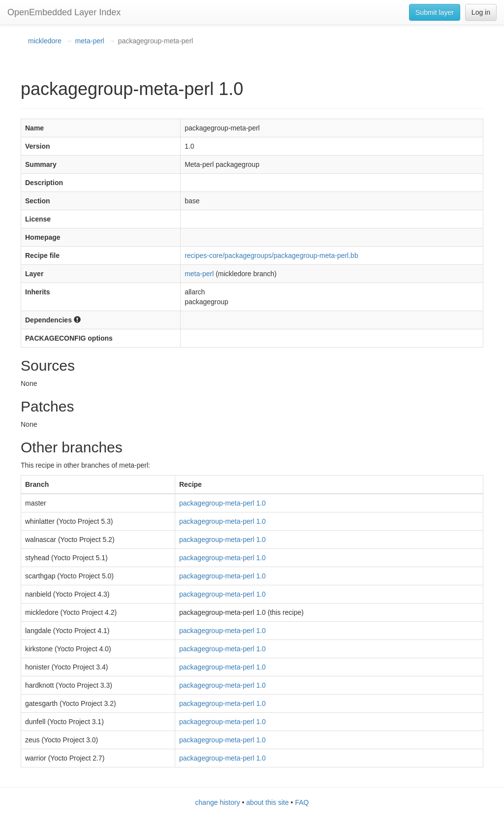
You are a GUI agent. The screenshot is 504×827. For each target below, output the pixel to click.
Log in (481, 12)
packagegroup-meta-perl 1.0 (222, 503)
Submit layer (435, 12)
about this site (267, 802)
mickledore (45, 41)
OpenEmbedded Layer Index (64, 12)
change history (218, 802)
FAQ (302, 802)
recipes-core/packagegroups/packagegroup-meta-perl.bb (271, 255)
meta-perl (90, 41)
